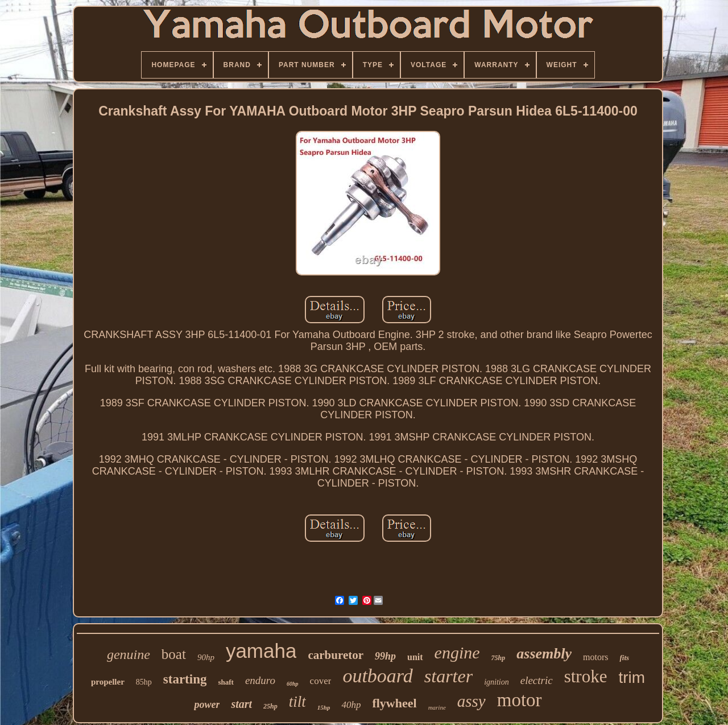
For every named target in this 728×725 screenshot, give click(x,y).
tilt (297, 702)
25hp (270, 706)
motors (595, 657)
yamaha (261, 651)
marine (437, 707)
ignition (497, 682)
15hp (324, 707)
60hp (293, 684)
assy (471, 701)
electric (537, 680)
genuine (129, 654)
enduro (260, 680)
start (241, 704)
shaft (226, 682)
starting (185, 679)
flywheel (394, 703)
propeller (108, 682)
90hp (206, 657)
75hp (499, 658)
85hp (144, 682)
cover (321, 681)
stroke (586, 676)
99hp (385, 656)
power (207, 705)
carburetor (336, 655)
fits (624, 658)
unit (415, 657)
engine (457, 652)
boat (174, 654)
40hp (351, 705)
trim (632, 677)
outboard (377, 676)
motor (520, 700)
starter (448, 676)
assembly (544, 654)
